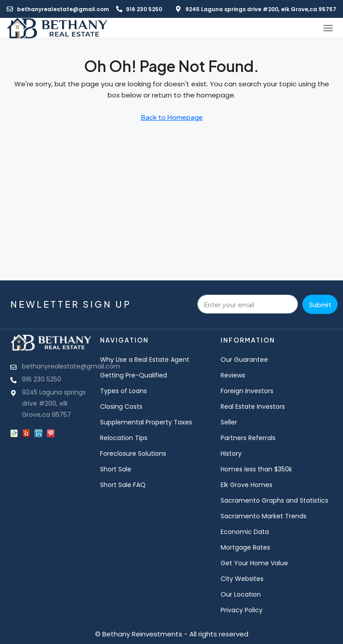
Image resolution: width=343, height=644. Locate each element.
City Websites (242, 579)
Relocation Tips (124, 438)
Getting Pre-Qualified (134, 375)
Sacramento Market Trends (264, 516)
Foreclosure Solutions (133, 453)
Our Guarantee (244, 360)
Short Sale (116, 469)
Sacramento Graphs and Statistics (274, 500)
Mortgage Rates (245, 547)
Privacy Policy (242, 610)
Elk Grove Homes (247, 485)
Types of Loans (123, 391)
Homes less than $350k (256, 469)
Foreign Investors (247, 391)
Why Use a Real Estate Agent (145, 360)
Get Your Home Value (254, 563)
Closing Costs (121, 407)
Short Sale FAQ (123, 485)
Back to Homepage (172, 117)
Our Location (241, 594)
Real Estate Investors (253, 407)
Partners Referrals (248, 438)
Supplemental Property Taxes (146, 422)
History (231, 453)
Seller (229, 422)
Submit (320, 304)
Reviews (233, 375)
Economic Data (245, 532)
